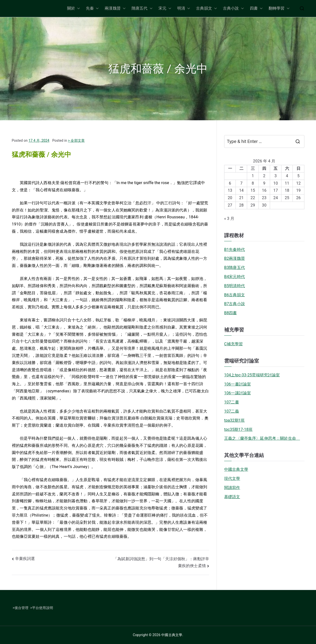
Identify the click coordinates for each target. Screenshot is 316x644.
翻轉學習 (279, 9)
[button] (78, 9)
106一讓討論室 (237, 393)
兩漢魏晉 (115, 9)
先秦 (92, 9)
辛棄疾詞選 (25, 559)
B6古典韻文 (235, 295)
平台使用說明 (43, 608)
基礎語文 (232, 497)
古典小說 (233, 9)
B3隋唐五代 (235, 268)
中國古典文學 (236, 469)
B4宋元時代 (235, 277)
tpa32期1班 (234, 420)
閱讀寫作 (232, 488)
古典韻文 (207, 9)
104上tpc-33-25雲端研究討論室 (252, 375)
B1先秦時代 (235, 250)
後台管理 (22, 608)
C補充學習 (233, 344)
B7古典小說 (235, 304)
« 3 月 (229, 218)
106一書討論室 (237, 384)
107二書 (232, 402)
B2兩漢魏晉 (235, 258)
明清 (184, 9)
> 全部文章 (76, 140)
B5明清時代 (235, 286)
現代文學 (232, 479)
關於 (74, 9)
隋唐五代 (142, 9)
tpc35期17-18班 (238, 429)
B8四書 (231, 313)
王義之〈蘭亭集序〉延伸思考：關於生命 (262, 438)
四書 (256, 9)
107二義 (232, 411)
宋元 (165, 9)
